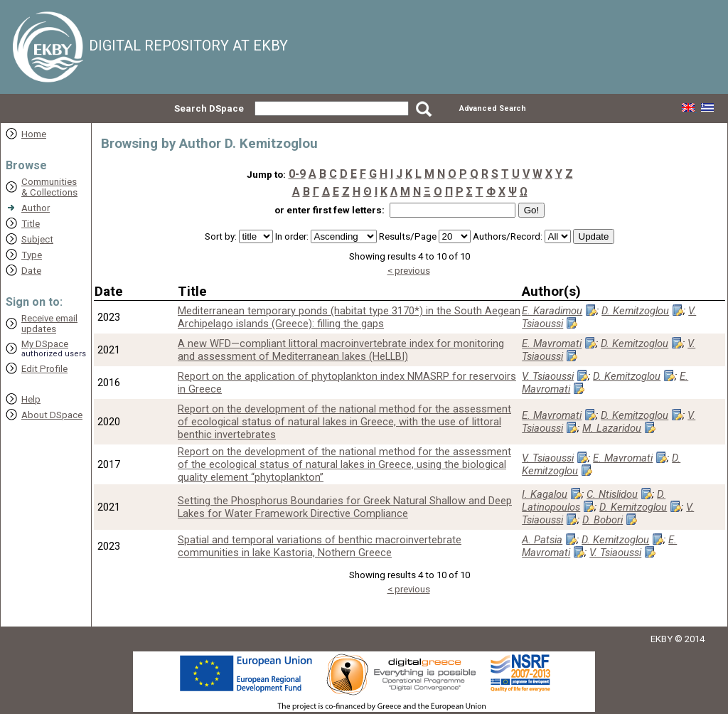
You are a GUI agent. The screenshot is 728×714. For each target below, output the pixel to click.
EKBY (662, 639)
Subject (37, 239)
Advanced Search (493, 108)
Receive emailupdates (49, 324)
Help (31, 399)
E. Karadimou (552, 311)
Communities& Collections (49, 187)
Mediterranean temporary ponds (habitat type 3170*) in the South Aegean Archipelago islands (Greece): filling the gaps (349, 317)
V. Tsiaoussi (548, 376)
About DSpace (52, 415)
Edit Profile (44, 369)
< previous (409, 271)
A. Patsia (542, 540)
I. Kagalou (545, 494)
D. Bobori (603, 520)
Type (32, 255)
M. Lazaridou (612, 428)
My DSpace (45, 344)
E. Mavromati (552, 343)
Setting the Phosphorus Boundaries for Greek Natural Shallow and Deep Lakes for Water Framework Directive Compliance (345, 507)
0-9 (297, 174)
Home (34, 134)
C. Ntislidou (612, 494)
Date (31, 271)
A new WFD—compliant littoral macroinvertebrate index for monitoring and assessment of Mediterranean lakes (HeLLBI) (341, 350)
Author (36, 208)
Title (31, 224)
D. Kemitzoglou (635, 311)
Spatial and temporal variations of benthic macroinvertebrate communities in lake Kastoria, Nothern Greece (320, 546)
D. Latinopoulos (594, 501)
